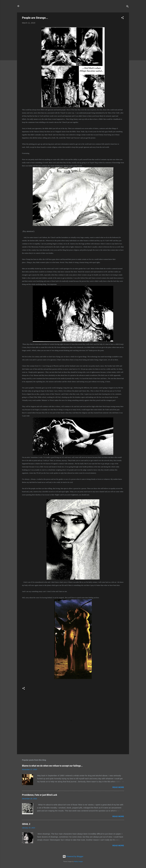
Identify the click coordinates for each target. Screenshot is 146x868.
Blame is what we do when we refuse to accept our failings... (52, 766)
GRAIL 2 (26, 824)
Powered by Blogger (73, 856)
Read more (118, 787)
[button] (122, 18)
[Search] (127, 7)
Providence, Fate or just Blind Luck (40, 795)
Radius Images (78, 861)
